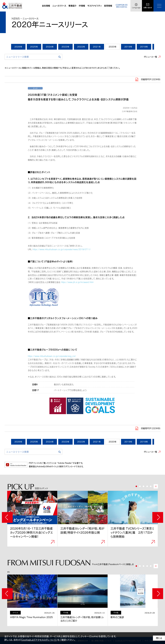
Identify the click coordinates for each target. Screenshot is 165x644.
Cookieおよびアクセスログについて (39, 640)
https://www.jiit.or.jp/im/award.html (77, 282)
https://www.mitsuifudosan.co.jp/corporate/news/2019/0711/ (62, 249)
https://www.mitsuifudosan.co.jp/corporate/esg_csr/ (52, 356)
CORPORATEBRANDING (122, 6)
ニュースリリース (59, 6)
